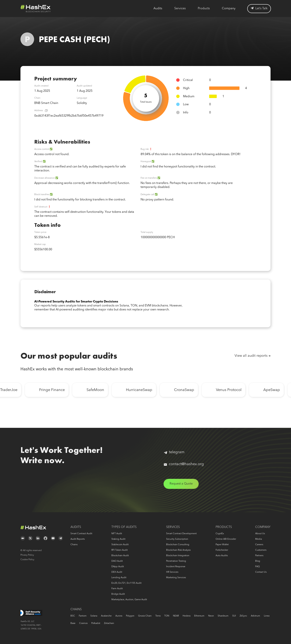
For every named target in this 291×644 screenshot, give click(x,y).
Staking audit (118, 539)
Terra (158, 616)
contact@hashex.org (184, 464)
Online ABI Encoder (226, 539)
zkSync (243, 616)
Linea (267, 616)
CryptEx (220, 534)
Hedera (187, 616)
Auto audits (222, 556)
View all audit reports (251, 356)
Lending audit (119, 578)
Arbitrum (255, 616)
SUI (234, 616)
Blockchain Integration (178, 556)
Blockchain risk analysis (178, 550)
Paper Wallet (222, 545)
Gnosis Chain (145, 616)
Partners (259, 556)
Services (180, 9)
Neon (211, 616)
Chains (74, 545)
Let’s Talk (259, 8)
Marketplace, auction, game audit (129, 600)
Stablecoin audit (120, 545)
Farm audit (117, 589)
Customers (261, 550)
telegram (174, 452)
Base (73, 623)
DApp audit (118, 567)
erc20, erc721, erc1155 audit (126, 583)
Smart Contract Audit (81, 534)
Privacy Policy (27, 555)
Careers (259, 545)
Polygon (130, 616)
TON (167, 616)
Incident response (176, 567)
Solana (94, 616)
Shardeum (223, 616)
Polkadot (96, 623)
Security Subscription (177, 539)
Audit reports (78, 539)
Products (204, 9)
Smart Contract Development (181, 534)
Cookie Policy (27, 560)
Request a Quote (181, 484)
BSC (73, 616)
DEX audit (117, 572)
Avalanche (106, 616)
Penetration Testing (176, 561)
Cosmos (83, 623)
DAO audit (117, 561)
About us (260, 534)
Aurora (119, 616)
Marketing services (176, 578)
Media (259, 539)
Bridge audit (118, 594)
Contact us (261, 572)
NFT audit (117, 534)
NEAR (176, 616)
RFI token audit (120, 550)
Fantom (83, 616)
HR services (172, 572)
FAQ (257, 567)
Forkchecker (222, 550)
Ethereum (199, 616)
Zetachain (109, 623)
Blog (258, 561)
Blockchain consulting (178, 545)
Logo (36, 9)
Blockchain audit (120, 556)
